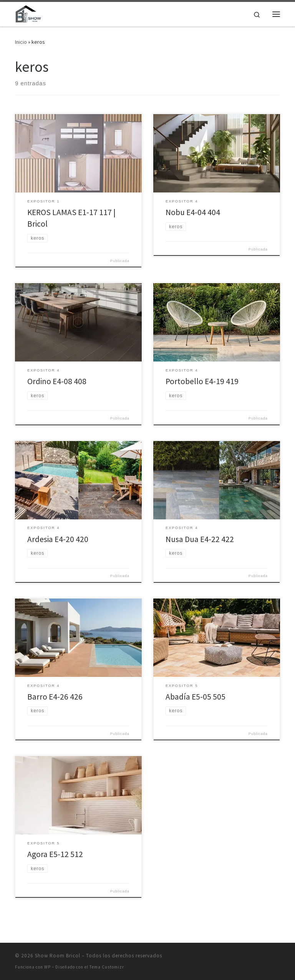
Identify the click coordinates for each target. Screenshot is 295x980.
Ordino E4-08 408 (57, 381)
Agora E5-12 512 (55, 854)
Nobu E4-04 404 (193, 212)
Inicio (21, 42)
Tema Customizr (107, 967)
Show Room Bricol (58, 956)
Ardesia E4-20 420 (58, 539)
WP (47, 967)
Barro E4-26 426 (55, 697)
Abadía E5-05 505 (196, 697)
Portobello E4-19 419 (202, 381)
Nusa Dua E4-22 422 (200, 539)
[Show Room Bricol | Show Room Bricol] (28, 13)
